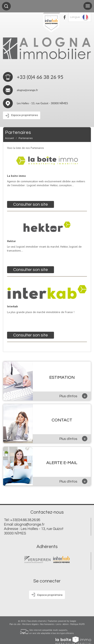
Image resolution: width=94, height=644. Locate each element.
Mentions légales (30, 624)
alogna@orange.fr (27, 90)
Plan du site (15, 624)
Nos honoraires (47, 624)
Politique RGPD (78, 624)
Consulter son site (31, 204)
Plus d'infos (73, 396)
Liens (58, 624)
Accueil (10, 138)
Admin (66, 624)
